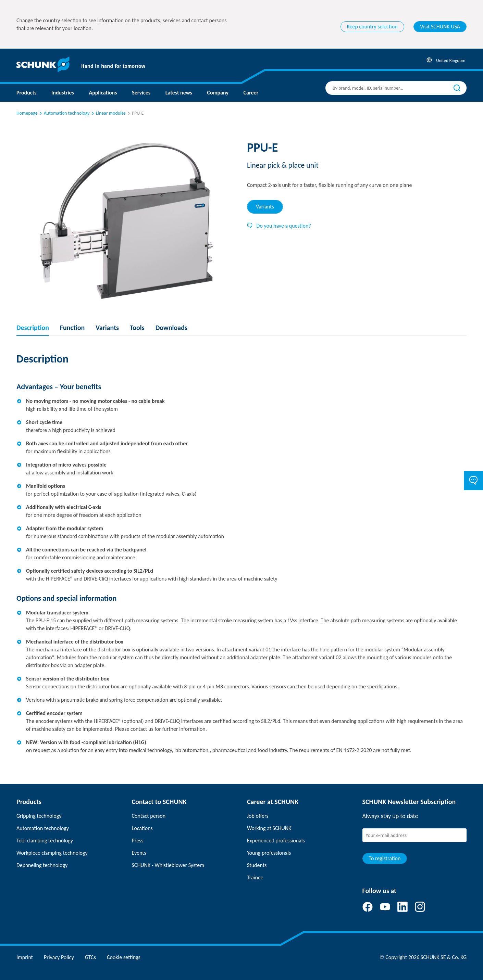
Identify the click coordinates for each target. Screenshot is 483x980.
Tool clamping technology (45, 841)
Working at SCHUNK (269, 828)
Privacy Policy (59, 957)
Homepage (27, 113)
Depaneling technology (42, 865)
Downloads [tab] (171, 328)
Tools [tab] (137, 328)
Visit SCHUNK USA (440, 27)
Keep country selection (372, 27)
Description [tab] (33, 328)
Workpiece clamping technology (52, 853)
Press (138, 841)
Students (257, 865)
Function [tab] (72, 328)
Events (139, 853)
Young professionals (269, 853)
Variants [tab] (265, 207)
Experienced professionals (276, 841)
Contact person (149, 816)
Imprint (25, 957)
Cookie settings (124, 957)
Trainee (255, 877)
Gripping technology (39, 816)
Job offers (258, 816)
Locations (142, 828)
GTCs (90, 957)
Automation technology (64, 113)
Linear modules (108, 113)
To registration (385, 858)
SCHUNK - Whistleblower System (168, 865)
